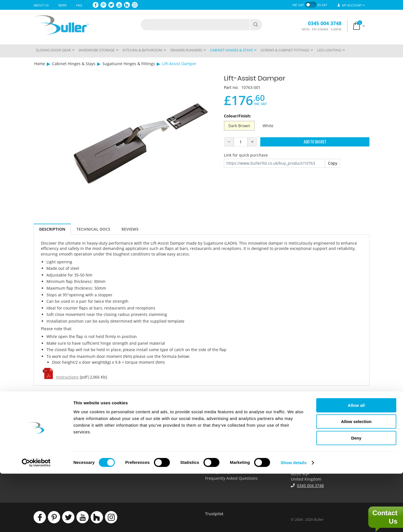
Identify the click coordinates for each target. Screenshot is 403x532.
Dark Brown (239, 126)
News (62, 5)
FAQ (79, 5)
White (268, 126)
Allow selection (356, 480)
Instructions (67, 377)
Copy (333, 163)
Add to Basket (315, 142)
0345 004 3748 (325, 23)
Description (52, 229)
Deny (356, 496)
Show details (294, 521)
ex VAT (322, 5)
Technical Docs (93, 229)
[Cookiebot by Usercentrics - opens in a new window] (36, 521)
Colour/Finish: (237, 116)
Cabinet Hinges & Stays (74, 64)
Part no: (231, 87)
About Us (41, 5)
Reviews (130, 229)
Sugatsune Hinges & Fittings (129, 64)
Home (40, 64)
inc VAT (298, 5)
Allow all (356, 464)
